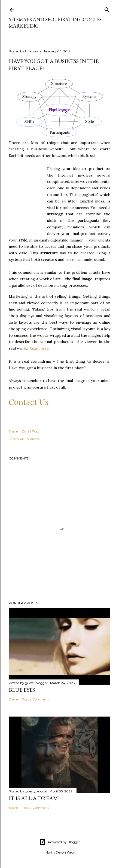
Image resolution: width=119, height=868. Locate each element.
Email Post (30, 431)
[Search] (107, 9)
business (33, 439)
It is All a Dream (33, 798)
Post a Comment (35, 699)
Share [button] (13, 431)
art (22, 439)
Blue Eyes (22, 690)
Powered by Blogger (60, 842)
